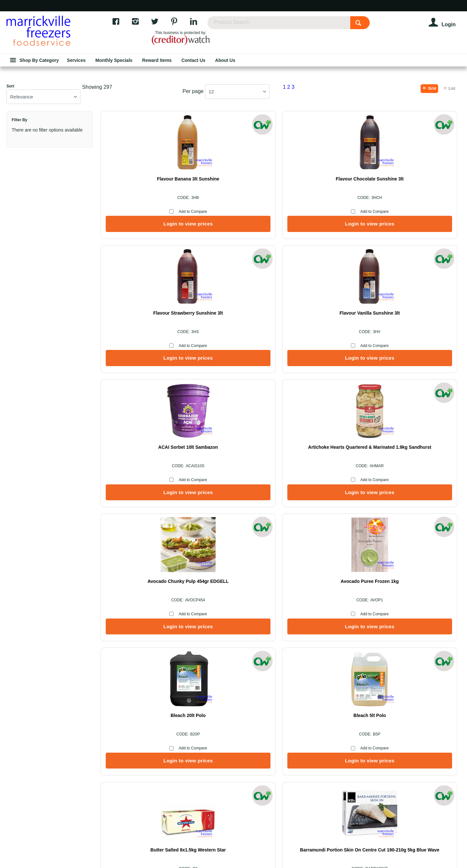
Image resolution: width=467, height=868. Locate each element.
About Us (199, 688)
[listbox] (43, 139)
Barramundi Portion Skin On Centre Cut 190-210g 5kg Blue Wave (415, 492)
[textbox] (305, 26)
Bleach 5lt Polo (233, 490)
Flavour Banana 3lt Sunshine (143, 221)
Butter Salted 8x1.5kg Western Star (324, 490)
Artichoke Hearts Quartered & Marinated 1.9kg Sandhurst (234, 358)
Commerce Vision (217, 846)
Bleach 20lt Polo (143, 490)
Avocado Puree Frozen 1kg (415, 355)
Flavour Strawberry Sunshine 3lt (324, 221)
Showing (97, 129)
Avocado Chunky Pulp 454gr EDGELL (324, 358)
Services (268, 688)
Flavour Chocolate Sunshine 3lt (233, 221)
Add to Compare (147, 254)
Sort (10, 128)
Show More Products (282, 562)
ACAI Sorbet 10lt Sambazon (143, 355)
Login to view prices (143, 266)
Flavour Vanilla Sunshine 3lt (415, 221)
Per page (193, 133)
